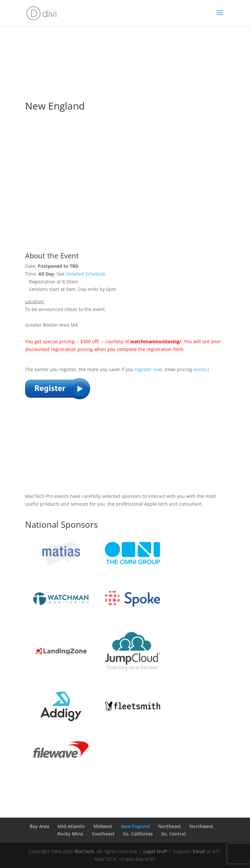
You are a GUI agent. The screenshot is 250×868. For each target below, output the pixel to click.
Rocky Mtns (70, 834)
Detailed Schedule (86, 274)
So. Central (173, 834)
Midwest (103, 826)
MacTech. (85, 851)
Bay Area (39, 826)
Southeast (103, 834)
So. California (138, 834)
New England (135, 826)
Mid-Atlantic (71, 826)
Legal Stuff (155, 851)
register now (148, 369)
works (200, 369)
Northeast (170, 826)
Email (199, 851)
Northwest (201, 826)
